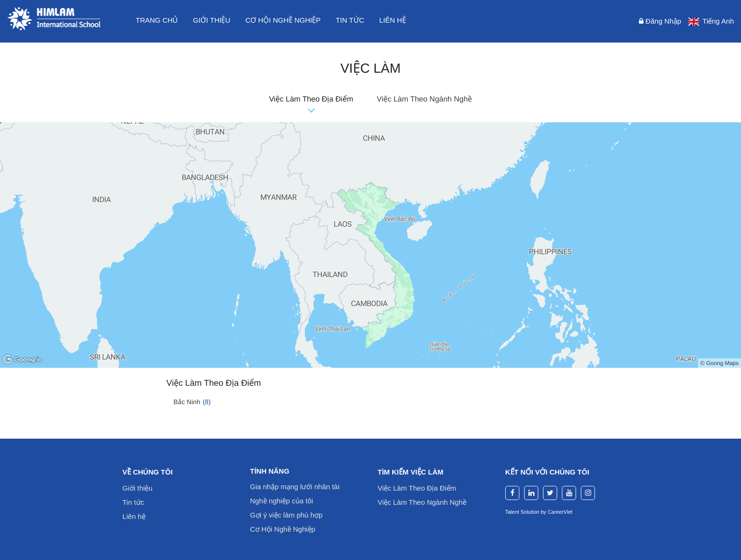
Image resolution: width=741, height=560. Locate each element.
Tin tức (350, 20)
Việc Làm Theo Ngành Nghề (424, 100)
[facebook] (512, 493)
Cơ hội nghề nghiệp (283, 20)
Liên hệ (393, 20)
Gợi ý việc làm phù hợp (286, 515)
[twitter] (550, 493)
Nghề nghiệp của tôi (281, 501)
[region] (370, 245)
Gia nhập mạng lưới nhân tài (295, 487)
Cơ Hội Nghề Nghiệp (283, 529)
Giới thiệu (211, 20)
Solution (530, 512)
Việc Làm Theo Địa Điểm (311, 100)
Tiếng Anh (718, 21)
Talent (513, 512)
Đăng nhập (660, 21)
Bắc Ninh (192, 402)
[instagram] (588, 493)
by (544, 512)
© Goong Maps (719, 363)
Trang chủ (157, 20)
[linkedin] (531, 493)
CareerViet (560, 512)
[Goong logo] (24, 360)
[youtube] (569, 493)
